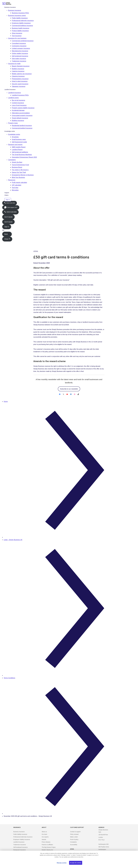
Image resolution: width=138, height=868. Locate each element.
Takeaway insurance (19, 86)
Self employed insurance (20, 56)
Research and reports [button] (15, 145)
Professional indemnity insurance (23, 21)
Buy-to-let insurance (18, 100)
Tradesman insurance (19, 61)
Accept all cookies (76, 863)
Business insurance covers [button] (17, 16)
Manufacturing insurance (20, 51)
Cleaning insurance (18, 76)
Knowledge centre (10, 131)
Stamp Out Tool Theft (19, 172)
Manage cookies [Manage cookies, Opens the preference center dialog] (62, 863)
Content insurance (18, 103)
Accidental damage (18, 110)
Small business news (19, 139)
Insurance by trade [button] (14, 64)
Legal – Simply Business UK (13, 540)
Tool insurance (17, 36)
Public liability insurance (20, 18)
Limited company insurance (21, 48)
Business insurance (10, 7)
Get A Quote (8, 217)
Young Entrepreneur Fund (20, 165)
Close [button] (7, 239)
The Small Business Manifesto (22, 155)
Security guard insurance (20, 84)
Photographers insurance (20, 79)
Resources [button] (12, 180)
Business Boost (17, 167)
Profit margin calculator (19, 182)
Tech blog (15, 188)
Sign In (7, 227)
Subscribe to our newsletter (69, 389)
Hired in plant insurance (20, 81)
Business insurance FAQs (20, 13)
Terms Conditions (9, 678)
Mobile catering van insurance (22, 74)
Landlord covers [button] (13, 98)
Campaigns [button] (12, 160)
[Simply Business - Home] (7, 4)
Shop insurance (17, 33)
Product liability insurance (20, 31)
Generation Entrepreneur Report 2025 (24, 157)
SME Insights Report (19, 147)
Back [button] (7, 234)
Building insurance (18, 121)
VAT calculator (17, 185)
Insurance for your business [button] (17, 38)
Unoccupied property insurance (22, 115)
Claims (6, 195)
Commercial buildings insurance (22, 26)
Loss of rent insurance (19, 105)
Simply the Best (17, 162)
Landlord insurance (10, 90)
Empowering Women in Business (23, 175)
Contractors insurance (19, 46)
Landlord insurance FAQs (20, 95)
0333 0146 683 (10, 204)
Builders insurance (18, 69)
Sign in (8, 200)
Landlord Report (17, 150)
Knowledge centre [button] (14, 134)
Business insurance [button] (15, 10)
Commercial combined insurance (23, 41)
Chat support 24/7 (11, 208)
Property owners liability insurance (23, 108)
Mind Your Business (18, 177)
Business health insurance (21, 28)
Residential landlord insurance (22, 126)
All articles (15, 137)
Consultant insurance (19, 43)
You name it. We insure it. (20, 170)
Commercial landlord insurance (22, 128)
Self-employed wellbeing (20, 152)
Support (7, 193)
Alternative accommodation (21, 113)
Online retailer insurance (20, 53)
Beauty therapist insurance (21, 66)
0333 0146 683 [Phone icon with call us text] (10, 212)
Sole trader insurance (19, 59)
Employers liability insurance (21, 23)
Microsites (15, 190)
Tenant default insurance (20, 118)
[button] (3, 230)
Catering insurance (18, 71)
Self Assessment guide (19, 142)
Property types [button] (13, 123)
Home (6, 401)
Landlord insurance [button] (14, 93)
